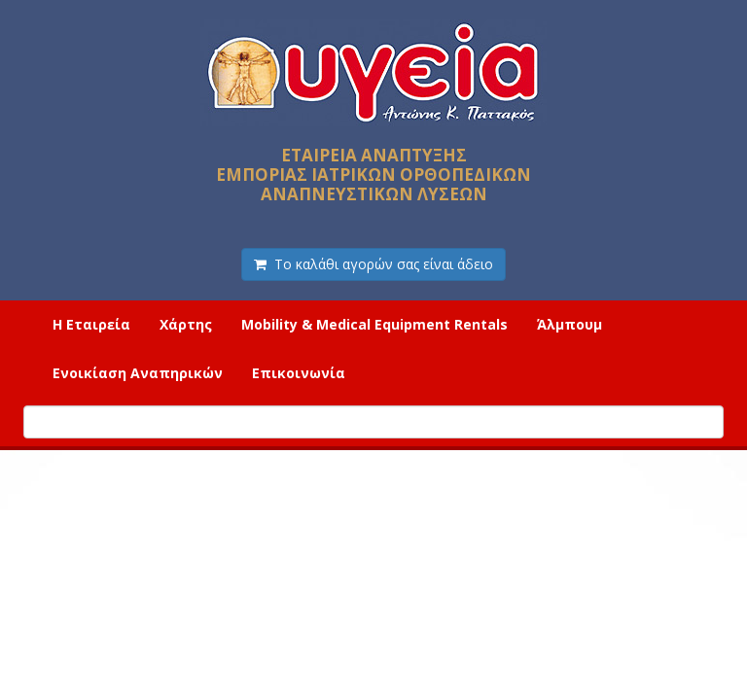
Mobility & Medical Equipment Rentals (374, 324)
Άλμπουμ (569, 324)
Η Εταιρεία (91, 324)
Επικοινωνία (299, 373)
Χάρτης (186, 324)
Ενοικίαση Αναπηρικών (138, 373)
